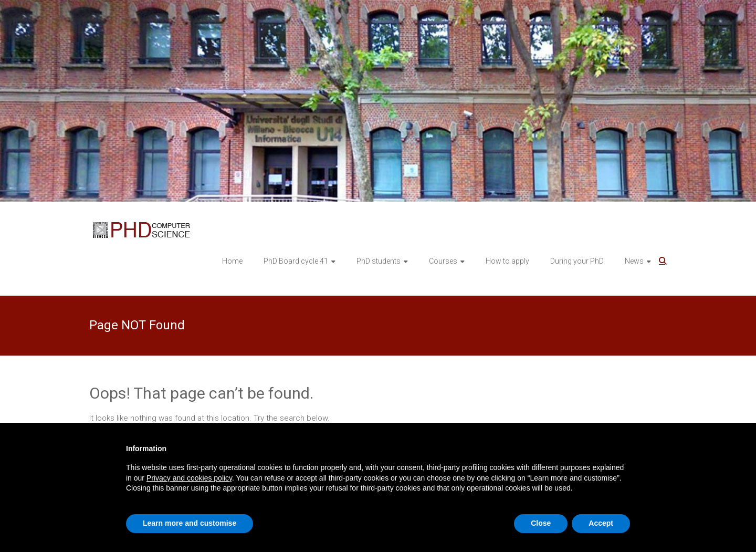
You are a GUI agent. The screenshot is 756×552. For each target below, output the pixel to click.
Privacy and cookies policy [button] (189, 478)
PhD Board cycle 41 (296, 261)
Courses (443, 261)
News (634, 261)
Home (232, 261)
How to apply (507, 261)
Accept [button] (601, 523)
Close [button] (541, 523)
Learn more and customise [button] (190, 523)
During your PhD (577, 261)
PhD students (379, 261)
